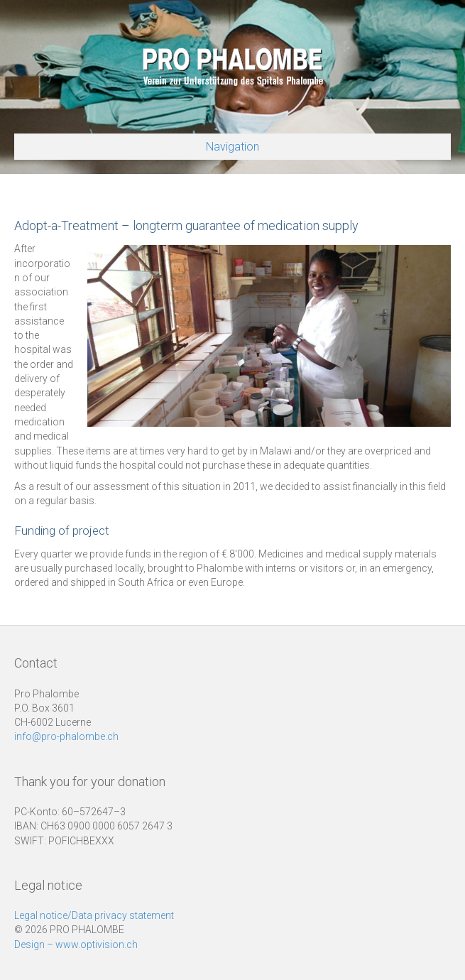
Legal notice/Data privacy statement (94, 915)
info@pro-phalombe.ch (66, 736)
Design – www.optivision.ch (76, 944)
